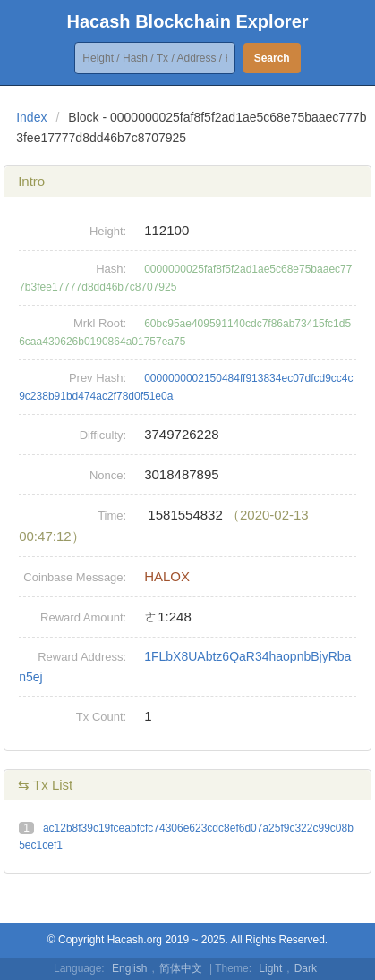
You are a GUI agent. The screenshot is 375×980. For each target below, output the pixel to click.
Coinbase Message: (75, 577)
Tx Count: (101, 717)
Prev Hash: (98, 378)
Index (31, 117)
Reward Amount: (83, 617)
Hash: (111, 269)
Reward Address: (82, 657)
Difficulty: (103, 435)
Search (272, 58)
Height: (108, 231)
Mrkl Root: (100, 323)
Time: (112, 515)
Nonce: (108, 475)
